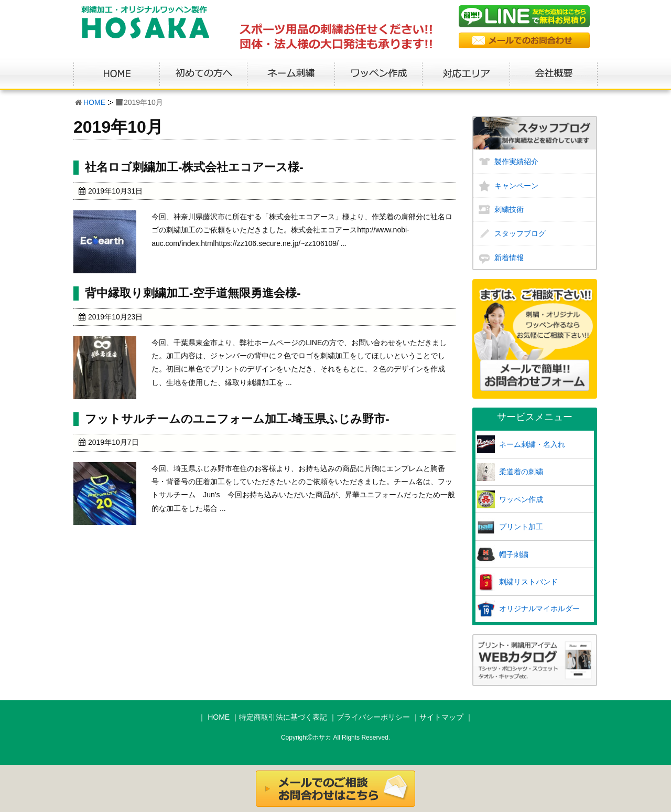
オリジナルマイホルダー (539, 608)
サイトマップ (441, 717)
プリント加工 (521, 527)
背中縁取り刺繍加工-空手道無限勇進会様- (193, 293)
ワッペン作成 (521, 499)
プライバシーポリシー (373, 717)
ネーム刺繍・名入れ (532, 444)
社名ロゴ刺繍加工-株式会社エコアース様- (194, 167)
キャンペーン (516, 186)
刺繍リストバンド (528, 582)
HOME (94, 102)
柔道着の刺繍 (521, 472)
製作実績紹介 (516, 162)
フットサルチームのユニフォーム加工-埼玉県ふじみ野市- (237, 419)
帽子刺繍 (514, 554)
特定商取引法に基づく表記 (283, 717)
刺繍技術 (509, 209)
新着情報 (509, 258)
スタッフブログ (520, 233)
